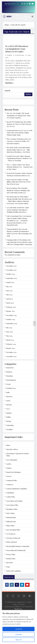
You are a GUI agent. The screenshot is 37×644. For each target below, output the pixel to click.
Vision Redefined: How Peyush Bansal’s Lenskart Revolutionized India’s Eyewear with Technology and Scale (19, 232)
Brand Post (10, 368)
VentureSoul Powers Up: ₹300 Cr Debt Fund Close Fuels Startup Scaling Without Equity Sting (19, 133)
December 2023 (11, 352)
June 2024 (9, 332)
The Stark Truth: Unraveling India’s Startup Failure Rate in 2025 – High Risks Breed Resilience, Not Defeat (18, 150)
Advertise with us (12, 449)
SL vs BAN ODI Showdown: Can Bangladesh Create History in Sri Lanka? (17, 49)
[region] (18, 627)
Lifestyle (9, 405)
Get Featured (11, 534)
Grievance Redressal (13, 538)
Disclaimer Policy (12, 509)
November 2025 (11, 270)
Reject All (18, 640)
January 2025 (10, 311)
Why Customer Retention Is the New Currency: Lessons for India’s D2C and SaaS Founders (19, 141)
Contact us (10, 484)
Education (10, 376)
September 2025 (11, 278)
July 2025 (9, 286)
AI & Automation (12, 460)
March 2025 (10, 303)
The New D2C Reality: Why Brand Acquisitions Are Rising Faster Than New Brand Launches (10, 4)
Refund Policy (11, 559)
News (8, 409)
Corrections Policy (12, 505)
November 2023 (11, 356)
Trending (9, 429)
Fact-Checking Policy (13, 530)
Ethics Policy (10, 526)
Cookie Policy (11, 497)
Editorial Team (11, 522)
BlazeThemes (18, 609)
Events (8, 384)
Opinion (9, 413)
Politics (9, 417)
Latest (8, 401)
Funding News (11, 388)
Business (9, 372)
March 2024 (10, 340)
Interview (9, 396)
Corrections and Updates (15, 501)
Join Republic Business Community (18, 546)
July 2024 (9, 328)
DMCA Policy (11, 513)
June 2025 (9, 291)
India (8, 392)
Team (8, 567)
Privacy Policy (11, 554)
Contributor (10, 493)
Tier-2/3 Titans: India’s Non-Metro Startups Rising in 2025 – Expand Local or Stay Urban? (20, 167)
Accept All (18, 629)
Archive (9, 464)
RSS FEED (10, 563)
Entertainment (11, 380)
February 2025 (11, 307)
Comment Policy (12, 480)
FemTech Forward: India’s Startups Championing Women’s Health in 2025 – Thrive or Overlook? (19, 158)
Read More (9, 83)
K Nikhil (10, 55)
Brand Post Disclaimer (14, 472)
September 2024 (12, 323)
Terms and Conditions (14, 571)
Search (7, 90)
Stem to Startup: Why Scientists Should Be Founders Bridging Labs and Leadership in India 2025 (18, 190)
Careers (9, 476)
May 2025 (9, 295)
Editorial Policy (11, 517)
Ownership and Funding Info (16, 550)
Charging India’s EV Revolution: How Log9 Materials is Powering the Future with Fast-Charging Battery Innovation (20, 242)
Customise (18, 634)
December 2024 (11, 315)
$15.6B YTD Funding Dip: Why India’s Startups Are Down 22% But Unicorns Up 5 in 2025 (19, 124)
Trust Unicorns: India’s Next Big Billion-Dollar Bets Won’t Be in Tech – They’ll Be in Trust (19, 182)
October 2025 (11, 274)
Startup (9, 421)
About (8, 445)
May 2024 (9, 336)
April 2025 (9, 299)
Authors (9, 468)
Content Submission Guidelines (17, 489)
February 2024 (11, 344)
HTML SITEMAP (12, 542)
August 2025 (10, 282)
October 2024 (11, 319)
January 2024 (10, 348)
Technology (10, 425)
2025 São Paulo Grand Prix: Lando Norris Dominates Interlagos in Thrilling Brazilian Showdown (18, 210)
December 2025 (11, 266)
